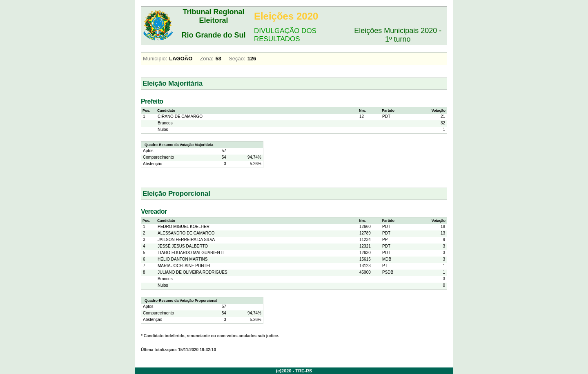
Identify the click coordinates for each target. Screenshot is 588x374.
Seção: (237, 59)
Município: (155, 59)
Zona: (206, 59)
